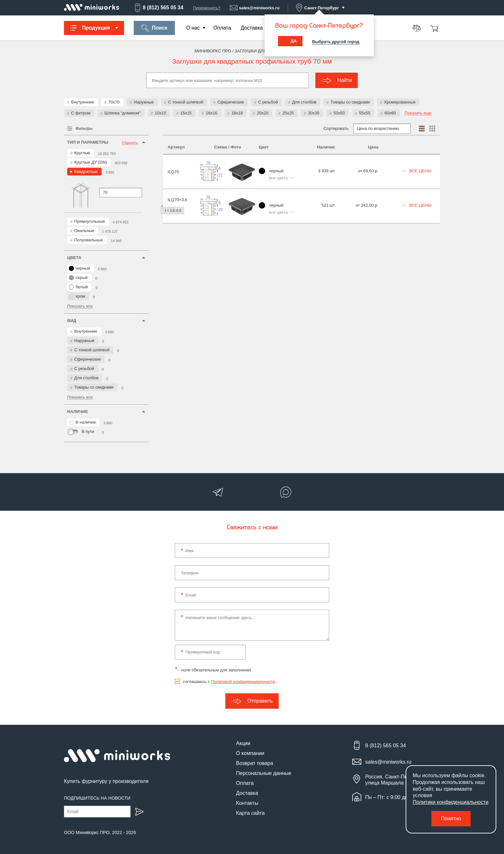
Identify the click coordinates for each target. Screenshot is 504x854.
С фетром (81, 113)
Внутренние (83, 102)
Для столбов (304, 102)
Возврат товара (255, 763)
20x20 (262, 113)
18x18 (237, 113)
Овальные (84, 231)
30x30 (314, 113)
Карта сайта (250, 813)
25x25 (288, 113)
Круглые (82, 153)
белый (78, 287)
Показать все (80, 306)
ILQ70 (173, 172)
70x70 (114, 102)
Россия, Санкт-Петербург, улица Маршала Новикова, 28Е (403, 780)
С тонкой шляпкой (186, 102)
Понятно (451, 818)
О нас (193, 28)
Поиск (154, 28)
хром (77, 296)
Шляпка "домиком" (123, 113)
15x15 (186, 113)
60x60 (390, 113)
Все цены (417, 171)
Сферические (231, 102)
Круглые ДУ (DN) (91, 162)
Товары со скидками (350, 102)
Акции (243, 743)
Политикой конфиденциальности (243, 682)
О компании (250, 753)
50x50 (339, 113)
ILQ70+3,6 (178, 200)
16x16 (211, 113)
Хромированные (400, 102)
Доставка (252, 28)
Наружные (144, 102)
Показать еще (418, 113)
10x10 (161, 113)
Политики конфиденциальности (451, 802)
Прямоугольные (90, 221)
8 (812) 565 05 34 (158, 8)
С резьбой (268, 102)
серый (78, 278)
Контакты (247, 803)
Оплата (222, 28)
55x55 (365, 113)
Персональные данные (264, 773)
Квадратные (86, 171)
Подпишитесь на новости (97, 798)
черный (79, 268)
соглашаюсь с (229, 682)
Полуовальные (89, 240)
